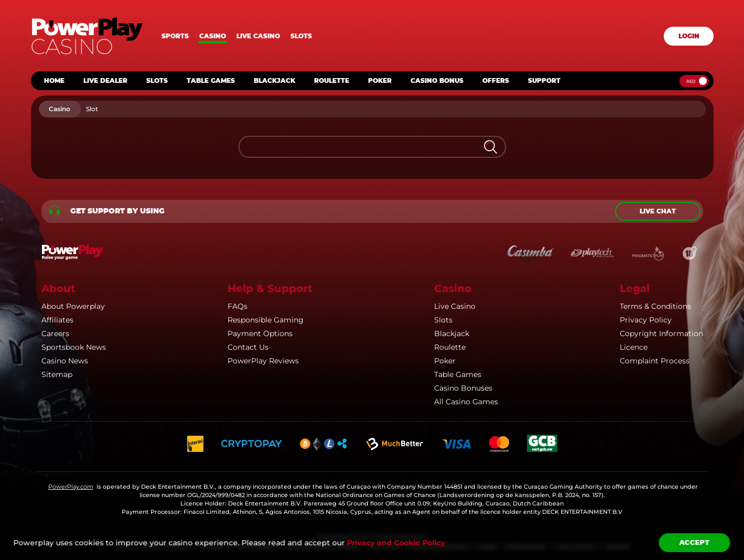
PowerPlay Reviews (263, 361)
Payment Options (260, 333)
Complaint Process (655, 361)
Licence (634, 347)
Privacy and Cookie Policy (396, 543)
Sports (175, 36)
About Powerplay (73, 306)
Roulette (450, 347)
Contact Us (248, 347)
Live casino (258, 36)
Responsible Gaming (266, 320)
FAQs (238, 306)
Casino (213, 36)
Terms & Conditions (655, 306)
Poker (445, 361)
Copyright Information (661, 333)
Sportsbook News (74, 347)
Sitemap (57, 374)
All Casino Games (466, 402)
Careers (55, 333)
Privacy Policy (646, 320)
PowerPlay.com (71, 487)
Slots (301, 36)
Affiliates (57, 320)
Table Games (458, 374)
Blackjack (452, 333)
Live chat (658, 211)
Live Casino (455, 306)
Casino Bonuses (463, 388)
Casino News (65, 361)
